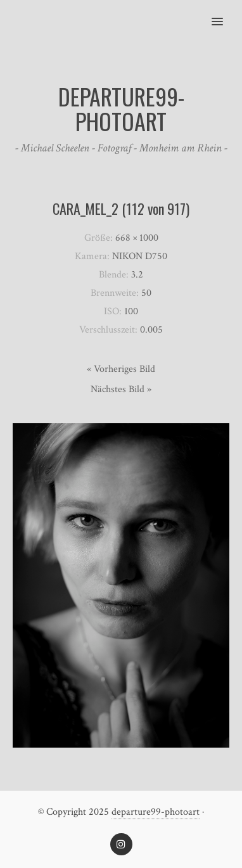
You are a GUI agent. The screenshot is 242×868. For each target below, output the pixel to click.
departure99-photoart (156, 812)
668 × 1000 (137, 238)
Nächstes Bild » (121, 389)
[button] (225, 13)
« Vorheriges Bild (121, 369)
